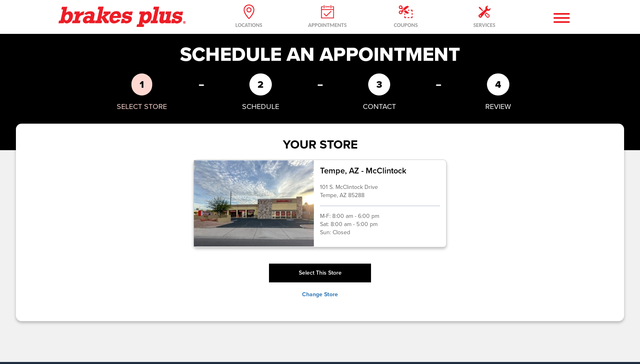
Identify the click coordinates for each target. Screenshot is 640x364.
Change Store (320, 295)
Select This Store (320, 273)
